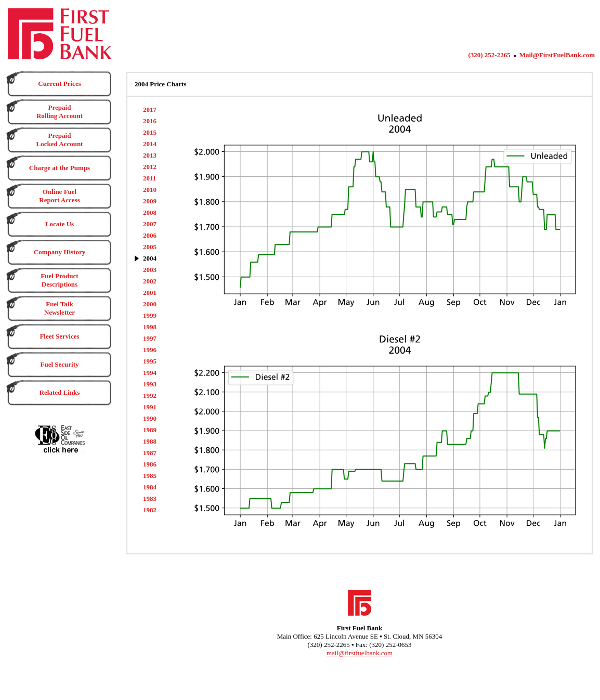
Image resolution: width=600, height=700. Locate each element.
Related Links (60, 392)
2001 (150, 293)
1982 (150, 510)
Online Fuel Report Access (59, 196)
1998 (150, 327)
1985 (150, 476)
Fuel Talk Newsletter (60, 308)
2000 (150, 304)
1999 (150, 315)
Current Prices (59, 83)
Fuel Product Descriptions (59, 280)
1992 (150, 396)
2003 (150, 270)
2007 (150, 224)
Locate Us (60, 224)
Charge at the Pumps (60, 168)
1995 (150, 361)
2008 (150, 212)
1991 (150, 407)
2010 (150, 190)
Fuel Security (59, 364)
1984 (150, 487)
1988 (150, 441)
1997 (150, 338)
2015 (150, 132)
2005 (150, 247)
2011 (149, 178)
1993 (150, 384)
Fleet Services (59, 336)
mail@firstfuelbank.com (360, 653)
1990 (150, 418)
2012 (150, 167)
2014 (150, 144)
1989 (150, 430)
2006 (150, 235)
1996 (150, 350)
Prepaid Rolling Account (60, 112)
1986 (150, 464)
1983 (150, 498)
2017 (150, 109)
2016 (150, 121)
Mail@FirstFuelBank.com (557, 55)
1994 (150, 373)
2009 (150, 201)
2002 (150, 281)
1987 (150, 453)
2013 (150, 155)
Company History (60, 252)
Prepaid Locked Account (60, 140)
